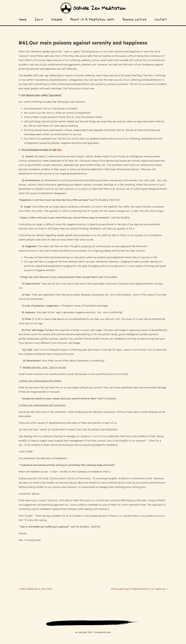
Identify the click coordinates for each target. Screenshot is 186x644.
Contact (161, 19)
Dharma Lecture (134, 19)
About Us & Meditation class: (92, 19)
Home (23, 19)
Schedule (57, 19)
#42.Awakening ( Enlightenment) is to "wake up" (138, 589)
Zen (39, 19)
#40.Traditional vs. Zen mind (36, 589)
